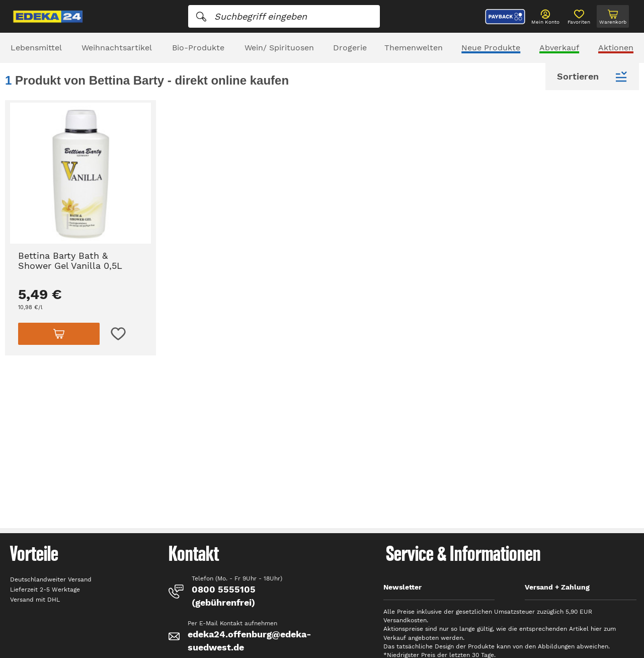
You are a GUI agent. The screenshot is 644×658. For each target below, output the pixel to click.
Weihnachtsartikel (117, 48)
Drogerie (350, 48)
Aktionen (616, 48)
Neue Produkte (491, 48)
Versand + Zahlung (557, 587)
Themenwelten (414, 48)
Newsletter (403, 587)
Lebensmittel (36, 48)
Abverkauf (559, 48)
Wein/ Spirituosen (279, 48)
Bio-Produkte (198, 48)
